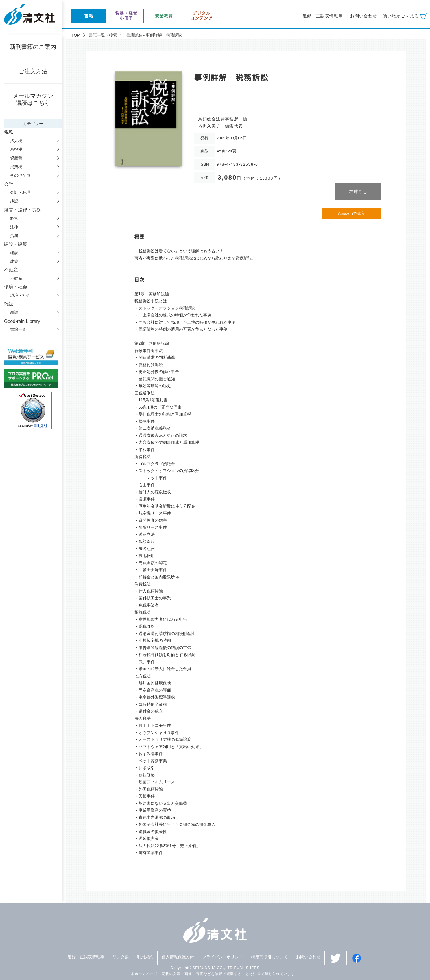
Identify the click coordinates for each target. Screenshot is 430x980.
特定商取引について (270, 957)
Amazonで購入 (351, 213)
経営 (14, 218)
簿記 (14, 201)
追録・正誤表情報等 (323, 16)
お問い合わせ (363, 16)
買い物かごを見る (401, 16)
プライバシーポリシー (223, 957)
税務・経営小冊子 (127, 16)
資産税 (16, 158)
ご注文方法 (33, 71)
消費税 (16, 167)
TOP (76, 35)
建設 (14, 253)
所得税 (16, 149)
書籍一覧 (18, 329)
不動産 (16, 278)
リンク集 (121, 957)
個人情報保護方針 (178, 957)
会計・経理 (20, 192)
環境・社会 (20, 295)
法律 (14, 227)
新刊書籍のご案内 (33, 47)
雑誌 (14, 312)
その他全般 (20, 175)
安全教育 (164, 16)
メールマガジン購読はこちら (33, 99)
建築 (14, 261)
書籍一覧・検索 (103, 35)
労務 (14, 236)
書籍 (89, 16)
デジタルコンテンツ (202, 16)
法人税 (16, 141)
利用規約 (145, 957)
